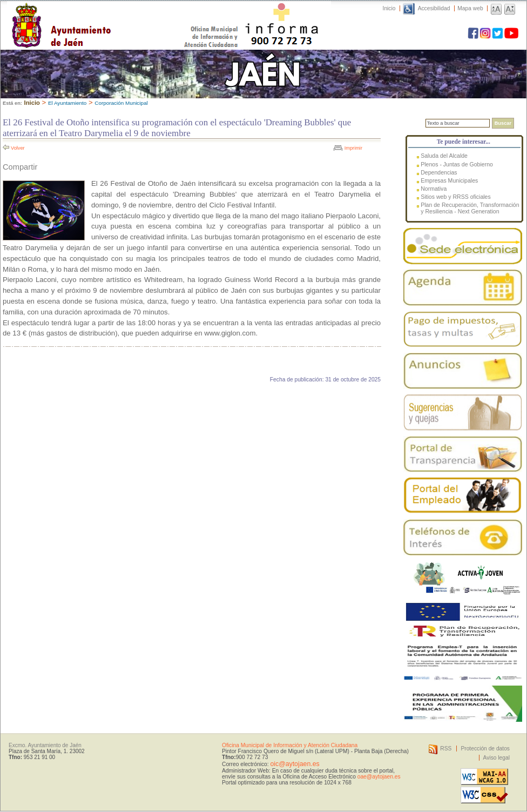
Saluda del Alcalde (444, 156)
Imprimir (353, 148)
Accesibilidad (434, 8)
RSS (446, 749)
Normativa (434, 189)
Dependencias (439, 172)
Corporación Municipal (121, 103)
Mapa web (470, 8)
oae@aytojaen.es (379, 777)
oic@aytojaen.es (295, 764)
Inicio (389, 8)
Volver (18, 148)
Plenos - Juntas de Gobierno (457, 164)
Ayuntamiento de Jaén (108, 15)
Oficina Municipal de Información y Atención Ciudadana (290, 745)
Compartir (20, 167)
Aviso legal (496, 758)
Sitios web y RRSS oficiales (456, 197)
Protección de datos (485, 749)
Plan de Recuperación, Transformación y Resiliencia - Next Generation (470, 208)
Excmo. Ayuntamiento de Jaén (45, 745)
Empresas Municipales (449, 180)
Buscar (503, 123)
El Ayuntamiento (67, 103)
